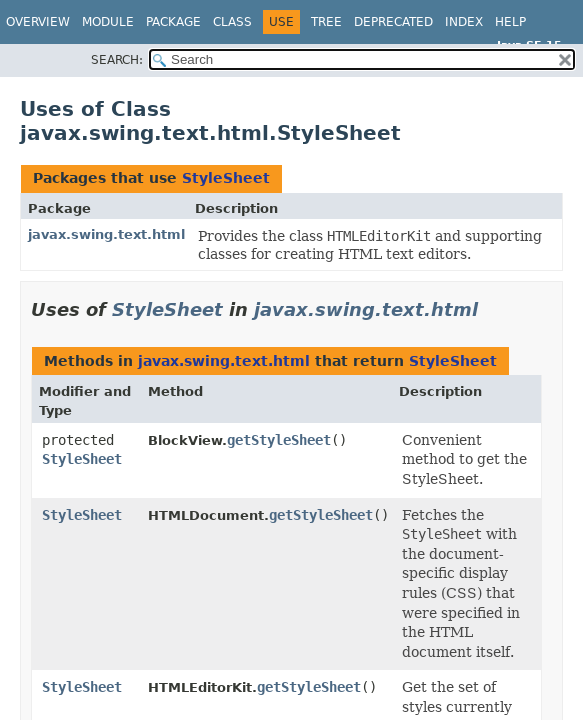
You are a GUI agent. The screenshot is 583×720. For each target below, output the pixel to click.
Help (510, 22)
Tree (326, 22)
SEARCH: (117, 60)
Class (232, 22)
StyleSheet (226, 178)
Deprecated (393, 22)
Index (464, 22)
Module (108, 22)
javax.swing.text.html (106, 234)
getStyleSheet (279, 440)
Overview (38, 22)
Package (173, 22)
